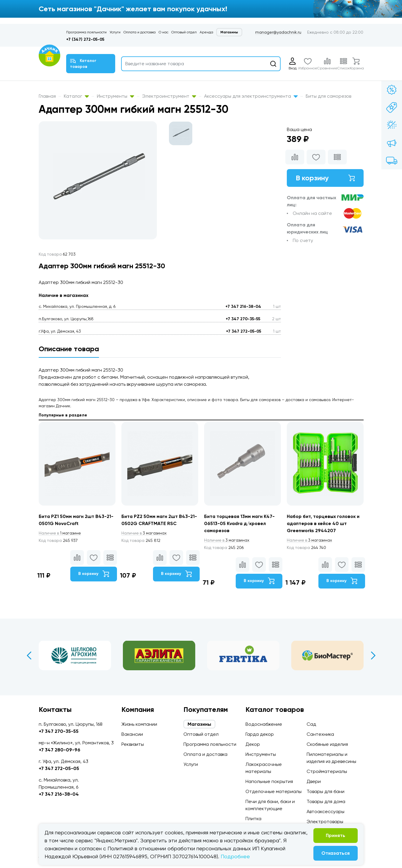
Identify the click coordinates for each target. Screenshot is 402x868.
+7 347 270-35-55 (243, 319)
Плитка (253, 819)
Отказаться (336, 853)
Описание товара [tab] (69, 349)
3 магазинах (144, 533)
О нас (163, 32)
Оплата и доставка (140, 32)
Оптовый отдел (184, 32)
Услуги (115, 32)
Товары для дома (326, 801)
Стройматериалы (327, 771)
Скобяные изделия (327, 744)
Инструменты (115, 96)
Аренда (206, 32)
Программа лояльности (86, 32)
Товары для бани (325, 791)
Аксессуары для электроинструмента (251, 96)
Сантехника (320, 734)
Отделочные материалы (274, 791)
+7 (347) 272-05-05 (85, 39)
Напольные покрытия (269, 781)
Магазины (229, 32)
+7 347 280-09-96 (60, 750)
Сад (311, 724)
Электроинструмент (169, 96)
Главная (47, 96)
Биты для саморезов (328, 96)
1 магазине (60, 533)
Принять (336, 835)
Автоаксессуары (325, 811)
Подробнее (235, 856)
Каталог (76, 96)
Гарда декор (260, 734)
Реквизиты (133, 744)
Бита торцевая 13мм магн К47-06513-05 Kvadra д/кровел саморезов (240, 523)
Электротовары (325, 822)
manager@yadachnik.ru (278, 32)
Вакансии (132, 734)
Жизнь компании (139, 724)
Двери (314, 781)
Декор (253, 744)
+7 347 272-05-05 (244, 331)
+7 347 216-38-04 (243, 307)
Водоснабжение (264, 724)
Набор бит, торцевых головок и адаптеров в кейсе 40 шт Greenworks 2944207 (324, 523)
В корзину (325, 178)
